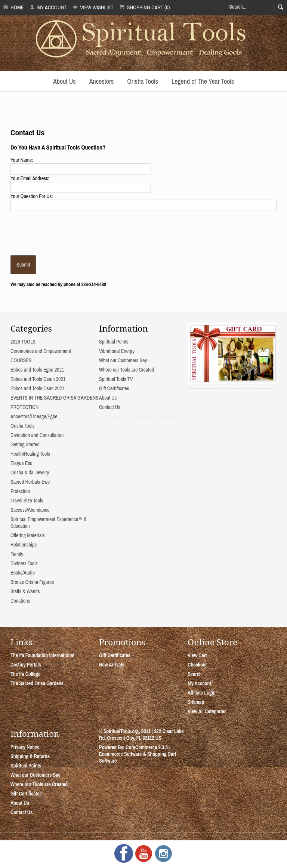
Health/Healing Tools (30, 454)
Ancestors (102, 81)
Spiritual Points (114, 342)
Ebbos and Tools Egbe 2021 (37, 370)
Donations (20, 601)
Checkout (197, 665)
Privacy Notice (25, 747)
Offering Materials (28, 535)
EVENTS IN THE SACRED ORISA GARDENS (55, 398)
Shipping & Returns (30, 756)
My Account (48, 7)
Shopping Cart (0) (144, 7)
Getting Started (25, 444)
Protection (20, 491)
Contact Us (110, 407)
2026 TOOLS (23, 342)
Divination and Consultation (37, 435)
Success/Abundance (30, 510)
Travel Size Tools (27, 501)
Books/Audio (23, 573)
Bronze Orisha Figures (32, 582)
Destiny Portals (26, 665)
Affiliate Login (202, 693)
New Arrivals (112, 665)
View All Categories (207, 711)
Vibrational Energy (117, 351)
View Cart (197, 655)
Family (17, 554)
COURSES (21, 360)
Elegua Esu (21, 463)
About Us (64, 81)
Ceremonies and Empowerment (41, 351)
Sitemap (196, 702)
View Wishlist (93, 7)
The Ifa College (25, 674)
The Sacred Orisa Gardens (37, 683)
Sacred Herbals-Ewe (30, 482)
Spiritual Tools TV (116, 379)
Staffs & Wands (25, 591)
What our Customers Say (123, 360)
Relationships (24, 545)
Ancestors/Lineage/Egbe (34, 416)
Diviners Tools (24, 563)
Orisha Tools (143, 81)
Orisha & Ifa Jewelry (30, 473)
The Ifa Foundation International (42, 655)
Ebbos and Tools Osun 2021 (37, 388)
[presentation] (67, 233)
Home (13, 7)
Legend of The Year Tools (203, 81)
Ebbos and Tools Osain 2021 (38, 379)
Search (195, 674)
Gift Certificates (114, 388)
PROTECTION (24, 407)
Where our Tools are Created (126, 370)
